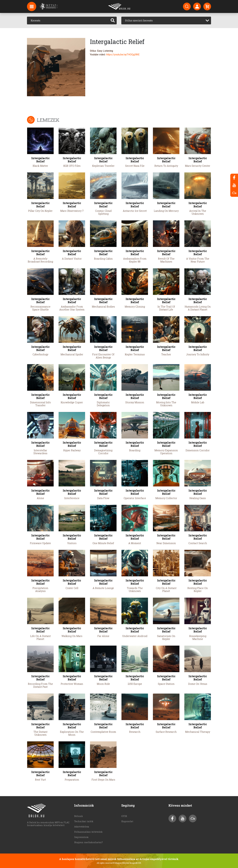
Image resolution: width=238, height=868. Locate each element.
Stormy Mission (135, 402)
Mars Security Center (198, 166)
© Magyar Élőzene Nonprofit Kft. (127, 863)
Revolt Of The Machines (166, 260)
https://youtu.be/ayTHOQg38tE (123, 55)
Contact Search (198, 543)
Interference (72, 498)
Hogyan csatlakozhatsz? (88, 842)
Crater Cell (72, 588)
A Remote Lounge (103, 588)
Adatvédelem (82, 827)
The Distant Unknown (40, 733)
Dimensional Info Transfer (40, 404)
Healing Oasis (198, 498)
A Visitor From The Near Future (198, 260)
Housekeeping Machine (198, 637)
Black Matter (40, 166)
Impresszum (81, 837)
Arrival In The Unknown (198, 212)
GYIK (124, 816)
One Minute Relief (103, 543)
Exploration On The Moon (72, 733)
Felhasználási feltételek (88, 832)
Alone (40, 498)
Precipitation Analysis (40, 589)
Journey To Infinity (198, 354)
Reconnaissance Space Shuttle (40, 308)
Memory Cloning (135, 307)
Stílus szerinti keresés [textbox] (139, 20)
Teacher (166, 354)
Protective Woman (72, 684)
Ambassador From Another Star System (72, 308)
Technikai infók (84, 821)
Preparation (72, 780)
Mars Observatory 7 (72, 211)
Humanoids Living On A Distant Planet (198, 308)
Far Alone (103, 636)
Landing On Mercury (166, 211)
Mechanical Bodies (103, 307)
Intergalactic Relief (40, 160)
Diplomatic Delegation (103, 404)
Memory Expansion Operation (166, 452)
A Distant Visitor (72, 259)
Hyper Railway (72, 450)
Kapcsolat (127, 821)
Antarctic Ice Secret (135, 211)
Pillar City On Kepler (40, 211)
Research (135, 732)
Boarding (135, 450)
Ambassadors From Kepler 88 (135, 260)
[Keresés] (68, 21)
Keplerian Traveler (103, 166)
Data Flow (103, 498)
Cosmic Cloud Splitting (103, 212)
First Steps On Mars (103, 780)
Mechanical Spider (72, 354)
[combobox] (166, 21)
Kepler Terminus (135, 354)
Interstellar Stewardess (40, 452)
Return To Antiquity (166, 166)
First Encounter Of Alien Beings (103, 356)
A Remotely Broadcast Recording (40, 260)
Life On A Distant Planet (40, 637)
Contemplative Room (103, 732)
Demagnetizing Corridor (103, 452)
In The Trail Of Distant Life (166, 308)
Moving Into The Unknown (166, 404)
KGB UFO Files (72, 166)
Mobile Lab (198, 402)
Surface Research (166, 732)
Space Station (166, 684)
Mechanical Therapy (198, 732)
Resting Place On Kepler (198, 589)
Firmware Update (40, 543)
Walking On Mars (72, 636)
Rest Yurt (40, 780)
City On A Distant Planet (166, 589)
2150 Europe (135, 684)
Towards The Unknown (135, 589)
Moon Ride (103, 684)
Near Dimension (166, 543)
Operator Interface (135, 498)
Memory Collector (166, 498)
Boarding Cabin (103, 259)
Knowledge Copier (72, 402)
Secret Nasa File (135, 166)
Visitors (72, 543)
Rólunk (78, 816)
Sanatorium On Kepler (166, 637)
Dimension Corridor (198, 450)
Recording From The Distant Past (40, 685)
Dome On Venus (198, 684)
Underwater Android (135, 636)
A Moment (135, 543)
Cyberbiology (40, 354)
